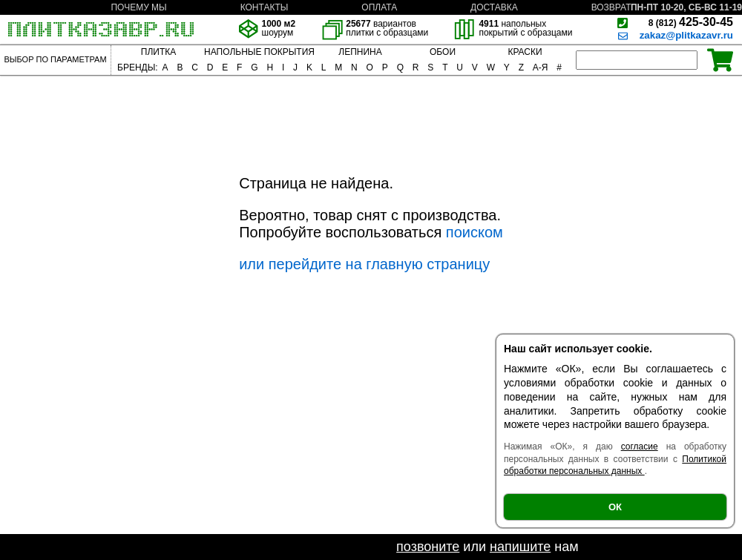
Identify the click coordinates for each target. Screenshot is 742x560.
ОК (615, 507)
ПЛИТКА (158, 52)
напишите (520, 547)
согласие (640, 447)
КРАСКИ (525, 52)
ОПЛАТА (379, 7)
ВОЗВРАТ (611, 7)
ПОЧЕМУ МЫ (138, 7)
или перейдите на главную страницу (364, 264)
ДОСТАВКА (494, 7)
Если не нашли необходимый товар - (280, 547)
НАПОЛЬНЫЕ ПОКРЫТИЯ (259, 52)
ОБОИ (443, 52)
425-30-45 (691, 22)
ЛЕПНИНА (360, 52)
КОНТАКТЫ (265, 7)
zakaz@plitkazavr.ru (686, 35)
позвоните (428, 547)
